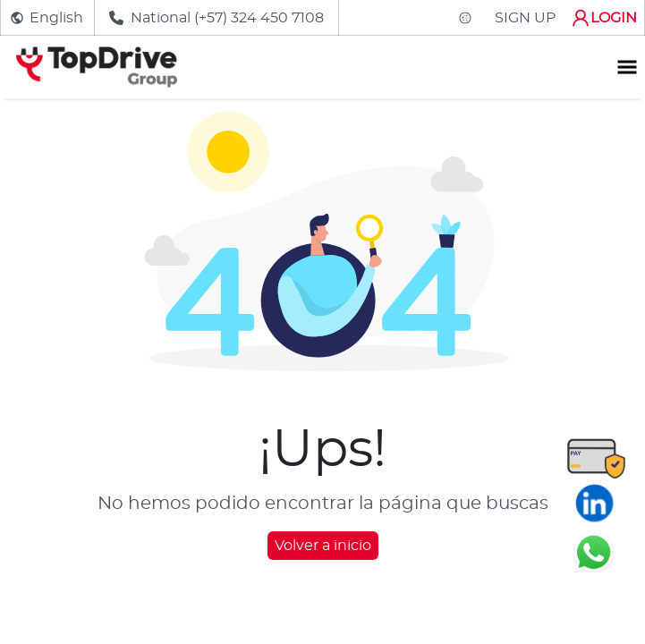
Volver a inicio (323, 546)
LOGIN (603, 18)
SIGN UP (525, 18)
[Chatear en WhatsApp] (594, 552)
